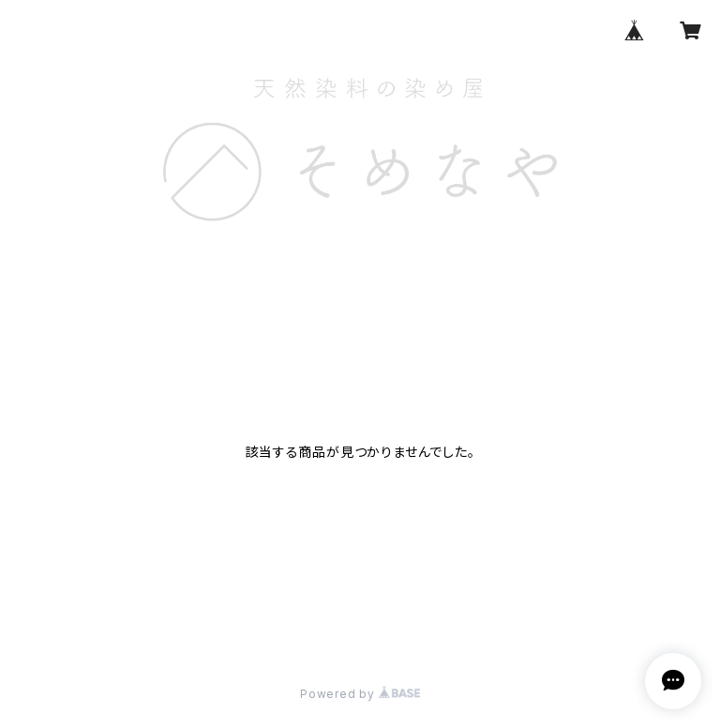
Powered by (360, 694)
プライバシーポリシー (78, 626)
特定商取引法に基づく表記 (233, 626)
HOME (219, 266)
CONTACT (485, 266)
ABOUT (292, 266)
